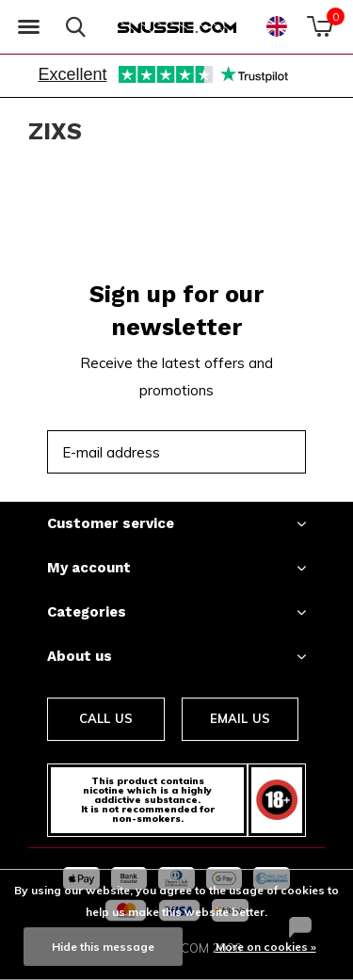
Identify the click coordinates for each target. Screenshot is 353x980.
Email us (240, 718)
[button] (28, 27)
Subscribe (249, 451)
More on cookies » (266, 947)
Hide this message (103, 947)
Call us (106, 718)
